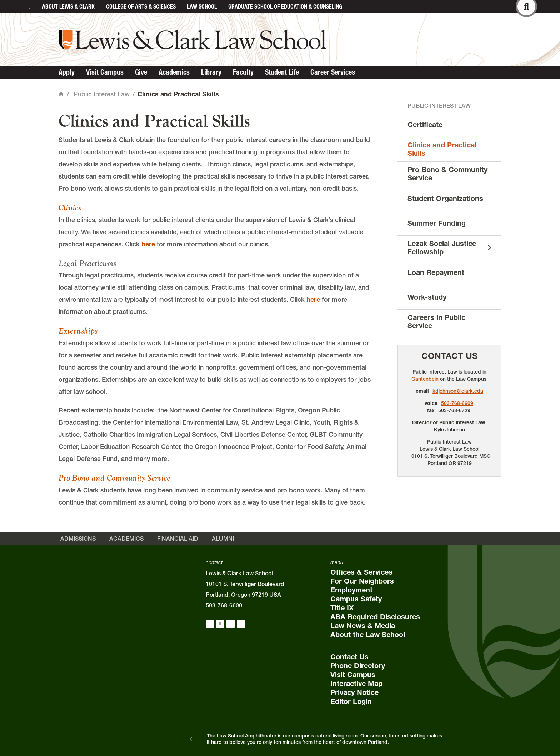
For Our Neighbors (362, 581)
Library (211, 72)
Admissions (78, 539)
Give (141, 72)
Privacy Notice (354, 692)
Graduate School (285, 6)
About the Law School (368, 635)
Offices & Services (361, 572)
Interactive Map (356, 684)
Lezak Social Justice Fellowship (442, 248)
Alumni (223, 539)
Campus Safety (356, 599)
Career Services (333, 72)
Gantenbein (425, 379)
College (141, 6)
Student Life (282, 72)
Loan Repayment (436, 272)
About (68, 6)
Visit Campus (105, 72)
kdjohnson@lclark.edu (458, 391)
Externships (78, 331)
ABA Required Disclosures (375, 617)
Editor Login (351, 701)
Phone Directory (358, 666)
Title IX (342, 608)
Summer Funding (437, 223)
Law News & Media (363, 626)
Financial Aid (178, 539)
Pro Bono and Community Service (114, 478)
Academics (174, 72)
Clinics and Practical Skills (442, 149)
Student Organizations (445, 199)
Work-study (427, 297)
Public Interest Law (102, 94)
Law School (202, 6)
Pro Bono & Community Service (447, 174)
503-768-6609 (457, 403)
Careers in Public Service (436, 322)
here (148, 244)
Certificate (425, 125)
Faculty (243, 72)
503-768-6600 (224, 605)
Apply (67, 72)
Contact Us (450, 356)
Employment (351, 590)
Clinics (70, 208)
